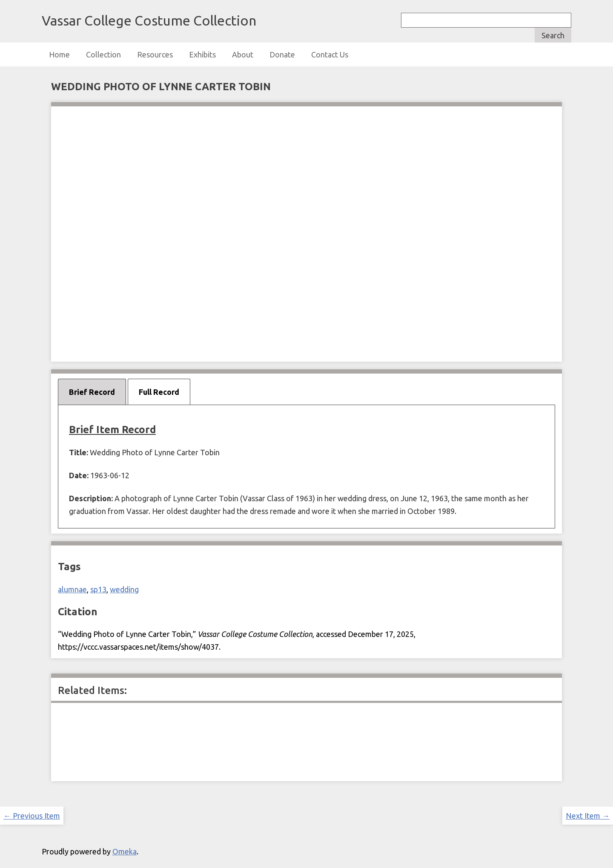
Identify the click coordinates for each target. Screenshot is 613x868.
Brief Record (92, 392)
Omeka (125, 851)
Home (59, 54)
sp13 (98, 589)
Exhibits (202, 54)
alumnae (72, 589)
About (243, 54)
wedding (124, 589)
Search (553, 35)
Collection (103, 54)
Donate (282, 54)
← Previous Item (32, 816)
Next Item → (588, 816)
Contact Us (330, 54)
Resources (155, 54)
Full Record (159, 392)
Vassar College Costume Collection (149, 20)
